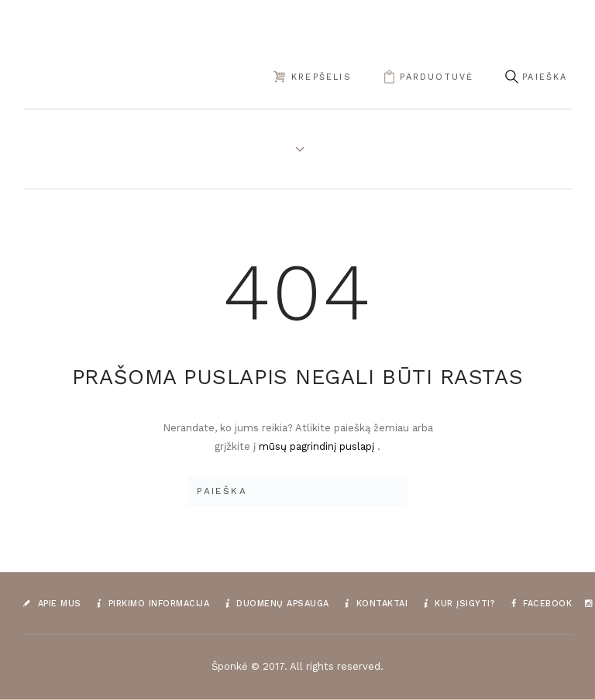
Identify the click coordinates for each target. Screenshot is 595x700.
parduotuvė (437, 77)
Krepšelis (322, 77)
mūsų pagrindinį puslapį (318, 446)
